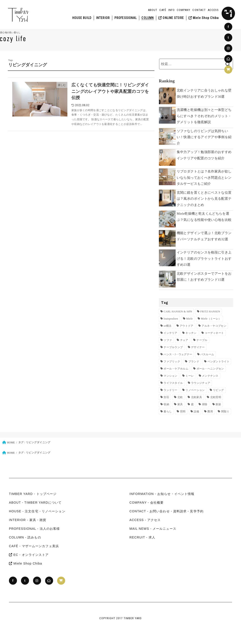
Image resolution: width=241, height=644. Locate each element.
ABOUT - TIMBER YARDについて (35, 503)
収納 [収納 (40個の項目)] (166, 404)
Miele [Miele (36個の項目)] (189, 319)
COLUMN (148, 18)
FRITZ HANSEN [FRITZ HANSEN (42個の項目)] (210, 312)
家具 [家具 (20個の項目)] (180, 404)
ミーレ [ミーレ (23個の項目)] (190, 376)
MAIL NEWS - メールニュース (153, 529)
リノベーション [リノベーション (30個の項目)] (195, 390)
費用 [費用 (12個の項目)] (210, 411)
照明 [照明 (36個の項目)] (183, 411)
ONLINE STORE (171, 18)
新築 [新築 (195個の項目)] (218, 404)
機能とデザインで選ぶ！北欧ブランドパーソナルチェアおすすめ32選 (204, 236)
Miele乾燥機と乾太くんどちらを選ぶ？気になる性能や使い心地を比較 (204, 217)
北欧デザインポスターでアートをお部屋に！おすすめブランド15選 (204, 277)
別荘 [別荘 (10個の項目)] (166, 397)
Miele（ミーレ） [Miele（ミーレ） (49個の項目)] (211, 319)
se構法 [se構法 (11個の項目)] (167, 326)
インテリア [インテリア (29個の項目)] (170, 333)
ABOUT (153, 10)
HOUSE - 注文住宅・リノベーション (37, 511)
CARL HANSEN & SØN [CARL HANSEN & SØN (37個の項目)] (178, 312)
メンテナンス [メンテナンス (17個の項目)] (210, 376)
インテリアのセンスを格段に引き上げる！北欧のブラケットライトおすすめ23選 (204, 259)
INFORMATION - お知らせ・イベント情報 (162, 494)
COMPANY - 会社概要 (147, 503)
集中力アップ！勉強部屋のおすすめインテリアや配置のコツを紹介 (204, 155)
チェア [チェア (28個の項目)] (184, 340)
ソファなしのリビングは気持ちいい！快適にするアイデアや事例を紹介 (204, 137)
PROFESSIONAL (126, 18)
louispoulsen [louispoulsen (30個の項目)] (171, 319)
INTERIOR (103, 18)
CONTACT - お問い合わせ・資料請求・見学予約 (166, 511)
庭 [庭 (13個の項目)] (192, 404)
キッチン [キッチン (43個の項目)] (191, 333)
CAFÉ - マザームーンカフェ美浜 (34, 546)
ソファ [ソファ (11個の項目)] (168, 340)
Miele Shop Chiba (204, 18)
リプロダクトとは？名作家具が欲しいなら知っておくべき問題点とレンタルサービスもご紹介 (204, 178)
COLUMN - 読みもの (25, 537)
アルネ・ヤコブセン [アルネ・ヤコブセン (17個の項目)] (214, 326)
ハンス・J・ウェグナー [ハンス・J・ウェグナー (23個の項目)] (178, 354)
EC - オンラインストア (29, 555)
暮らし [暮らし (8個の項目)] (168, 411)
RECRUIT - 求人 (142, 537)
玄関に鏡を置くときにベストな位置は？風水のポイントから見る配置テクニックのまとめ (204, 199)
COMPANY (184, 10)
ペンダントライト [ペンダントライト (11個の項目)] (218, 361)
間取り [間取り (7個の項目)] (225, 411)
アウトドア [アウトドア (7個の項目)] (187, 326)
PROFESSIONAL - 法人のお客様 (34, 529)
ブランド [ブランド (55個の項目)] (194, 361)
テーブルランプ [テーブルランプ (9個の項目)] (173, 347)
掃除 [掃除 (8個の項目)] (205, 404)
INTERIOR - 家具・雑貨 (28, 520)
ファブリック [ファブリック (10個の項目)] (172, 361)
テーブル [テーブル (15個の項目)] (202, 340)
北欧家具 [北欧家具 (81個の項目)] (196, 397)
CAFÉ (163, 10)
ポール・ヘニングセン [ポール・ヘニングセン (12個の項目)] (210, 369)
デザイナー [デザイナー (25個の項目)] (198, 347)
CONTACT (199, 10)
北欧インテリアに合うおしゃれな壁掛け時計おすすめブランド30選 (204, 93)
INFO (171, 10)
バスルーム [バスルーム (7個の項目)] (207, 354)
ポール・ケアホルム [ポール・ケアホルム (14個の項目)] (176, 369)
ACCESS (213, 10)
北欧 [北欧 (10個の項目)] (180, 397)
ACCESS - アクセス (145, 520)
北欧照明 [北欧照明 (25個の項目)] (216, 397)
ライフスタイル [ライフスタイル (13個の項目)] (173, 383)
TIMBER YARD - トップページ (33, 494)
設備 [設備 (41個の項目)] (196, 411)
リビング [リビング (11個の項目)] (218, 390)
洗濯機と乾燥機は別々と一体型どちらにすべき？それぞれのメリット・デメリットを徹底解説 (204, 116)
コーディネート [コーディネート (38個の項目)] (214, 333)
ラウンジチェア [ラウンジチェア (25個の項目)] (201, 383)
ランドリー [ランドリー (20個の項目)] (170, 390)
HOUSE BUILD (82, 18)
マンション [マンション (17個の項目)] (170, 376)
